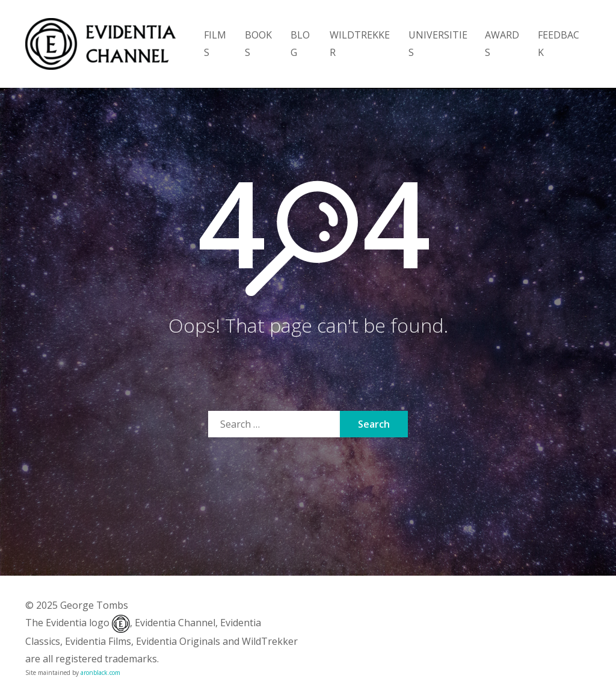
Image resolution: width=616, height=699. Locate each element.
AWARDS (502, 44)
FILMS (215, 44)
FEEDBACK (559, 44)
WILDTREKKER (360, 44)
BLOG (300, 44)
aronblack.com (100, 673)
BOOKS (258, 44)
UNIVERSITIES (438, 44)
